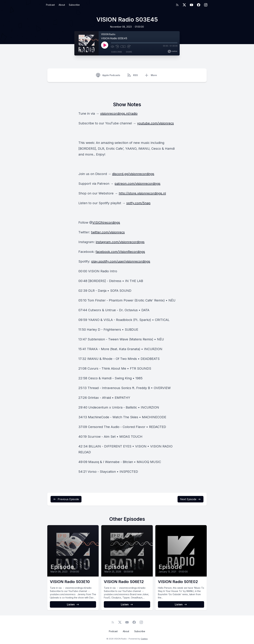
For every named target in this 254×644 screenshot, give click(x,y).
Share (129, 52)
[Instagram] (206, 5)
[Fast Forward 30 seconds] (129, 47)
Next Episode (190, 499)
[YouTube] (191, 5)
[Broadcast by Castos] (172, 51)
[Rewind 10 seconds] (117, 47)
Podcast (50, 5)
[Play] (105, 45)
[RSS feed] (177, 5)
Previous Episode (66, 499)
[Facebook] (199, 5)
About (62, 5)
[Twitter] (184, 5)
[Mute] (112, 47)
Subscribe (74, 5)
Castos (144, 639)
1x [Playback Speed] (123, 47)
